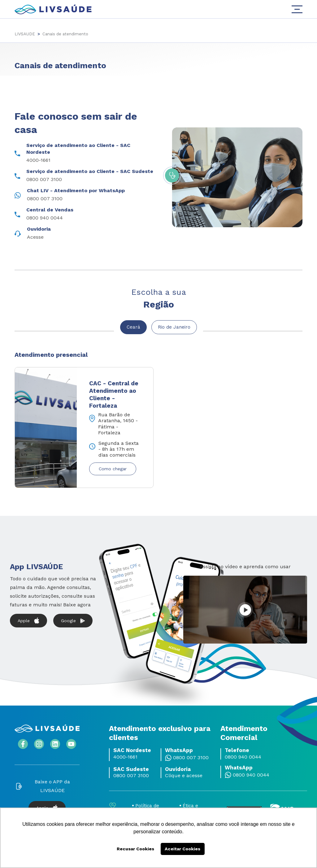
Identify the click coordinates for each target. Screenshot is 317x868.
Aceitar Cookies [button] (182, 849)
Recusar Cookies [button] (135, 849)
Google (73, 619)
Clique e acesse (184, 774)
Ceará (133, 327)
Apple (28, 619)
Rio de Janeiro (175, 327)
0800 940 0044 (243, 755)
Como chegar (113, 467)
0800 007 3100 (191, 756)
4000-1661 (125, 755)
